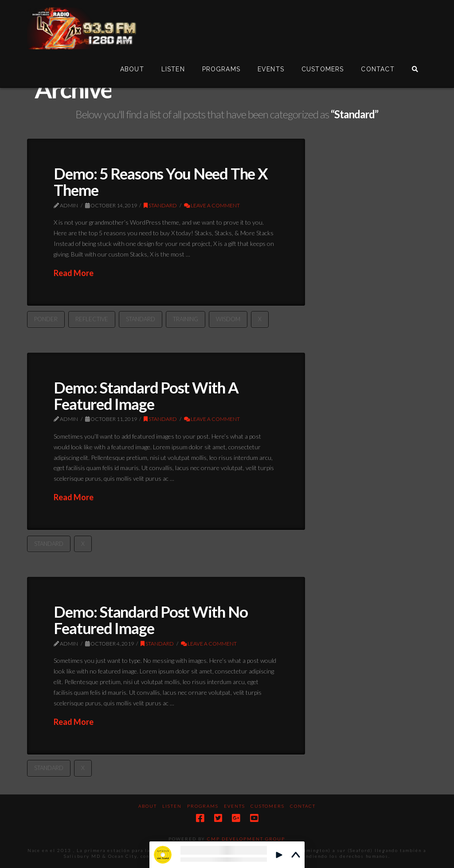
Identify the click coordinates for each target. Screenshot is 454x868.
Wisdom (228, 319)
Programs (203, 806)
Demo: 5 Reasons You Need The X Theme (160, 181)
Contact (303, 806)
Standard (160, 205)
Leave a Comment (212, 205)
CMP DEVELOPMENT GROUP (246, 839)
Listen (172, 806)
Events (235, 806)
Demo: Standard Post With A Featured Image (146, 395)
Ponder (46, 319)
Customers (268, 806)
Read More (74, 273)
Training (186, 319)
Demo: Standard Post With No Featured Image (151, 620)
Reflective (92, 319)
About (148, 806)
